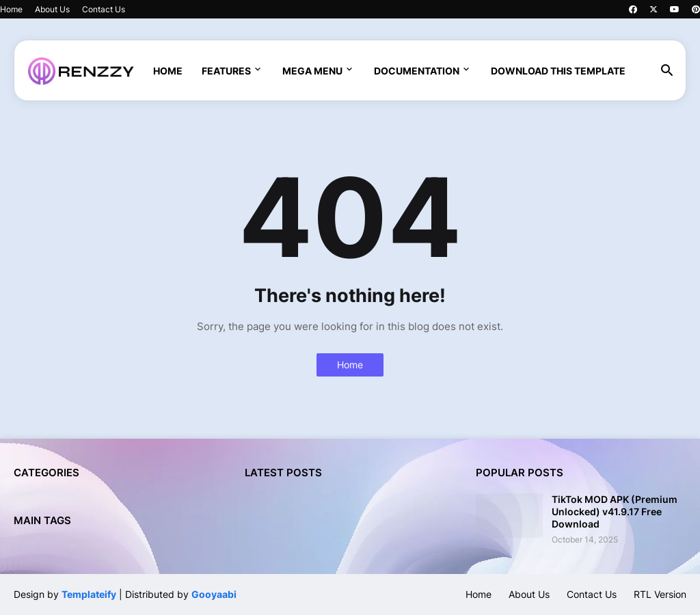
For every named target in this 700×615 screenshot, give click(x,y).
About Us (52, 9)
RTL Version (660, 594)
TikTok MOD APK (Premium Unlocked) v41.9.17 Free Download (615, 511)
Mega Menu (312, 71)
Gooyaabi (214, 594)
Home (11, 9)
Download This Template (558, 71)
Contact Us (104, 9)
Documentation (417, 71)
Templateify (89, 594)
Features (226, 71)
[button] (667, 71)
